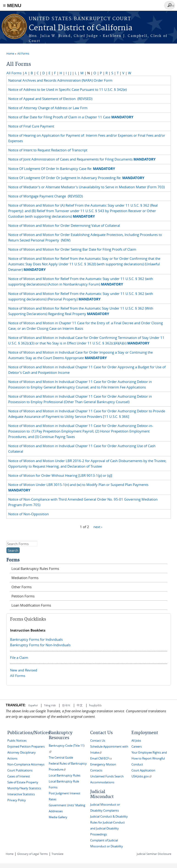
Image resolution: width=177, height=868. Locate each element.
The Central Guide (61, 758)
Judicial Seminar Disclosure (154, 854)
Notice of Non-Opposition (29, 514)
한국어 (66, 705)
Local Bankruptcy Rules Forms (35, 568)
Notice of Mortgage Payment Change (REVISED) (45, 196)
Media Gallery (58, 817)
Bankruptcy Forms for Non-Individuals (40, 645)
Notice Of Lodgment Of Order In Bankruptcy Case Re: (62, 169)
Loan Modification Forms (31, 605)
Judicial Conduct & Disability (109, 817)
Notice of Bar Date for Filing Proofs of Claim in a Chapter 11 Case (71, 117)
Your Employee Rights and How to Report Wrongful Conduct (149, 758)
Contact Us (98, 741)
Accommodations (102, 782)
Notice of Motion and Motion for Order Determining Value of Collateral (65, 225)
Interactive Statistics (21, 794)
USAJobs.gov (142, 776)
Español (33, 705)
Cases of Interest (19, 776)
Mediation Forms (25, 578)
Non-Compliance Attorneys (26, 764)
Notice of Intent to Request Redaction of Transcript (49, 150)
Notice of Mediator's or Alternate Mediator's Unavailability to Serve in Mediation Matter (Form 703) (87, 187)
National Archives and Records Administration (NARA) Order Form (61, 80)
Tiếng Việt (50, 705)
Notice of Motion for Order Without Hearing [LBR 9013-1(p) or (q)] (61, 475)
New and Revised (24, 670)
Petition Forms (23, 596)
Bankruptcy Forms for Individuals (36, 639)
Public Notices (17, 741)
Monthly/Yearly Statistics (24, 788)
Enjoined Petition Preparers (26, 747)
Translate (57, 854)
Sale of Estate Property (23, 782)
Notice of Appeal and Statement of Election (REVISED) (50, 99)
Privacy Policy (17, 800)
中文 (80, 705)
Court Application (143, 770)
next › (98, 527)
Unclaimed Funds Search (107, 776)
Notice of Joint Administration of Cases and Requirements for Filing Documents (82, 159)
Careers (137, 747)
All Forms (23, 53)
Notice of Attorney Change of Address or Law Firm (49, 108)
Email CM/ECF (101, 758)
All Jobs (136, 741)
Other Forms (22, 587)
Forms (13, 560)
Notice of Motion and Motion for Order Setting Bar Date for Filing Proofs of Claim (73, 249)
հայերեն (95, 705)
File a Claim (19, 657)
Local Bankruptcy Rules (65, 775)
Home (10, 53)
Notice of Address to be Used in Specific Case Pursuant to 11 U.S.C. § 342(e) (68, 89)
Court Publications (20, 770)
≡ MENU (12, 5)
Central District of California (81, 28)
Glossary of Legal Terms (33, 854)
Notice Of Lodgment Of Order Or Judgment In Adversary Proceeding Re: (77, 178)
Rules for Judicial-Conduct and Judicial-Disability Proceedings (108, 828)
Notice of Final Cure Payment (32, 126)
